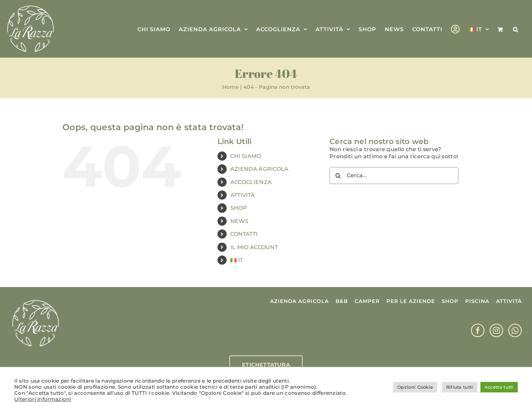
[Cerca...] (394, 176)
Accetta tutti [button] (499, 387)
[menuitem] (479, 29)
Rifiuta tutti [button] (460, 387)
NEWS (239, 221)
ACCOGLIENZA (251, 182)
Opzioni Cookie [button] (415, 387)
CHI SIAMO (246, 156)
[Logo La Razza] (36, 300)
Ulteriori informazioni (43, 399)
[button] (516, 29)
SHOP (239, 208)
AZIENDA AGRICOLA (260, 169)
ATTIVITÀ (243, 195)
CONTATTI (244, 234)
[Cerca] (338, 176)
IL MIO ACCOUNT (254, 247)
